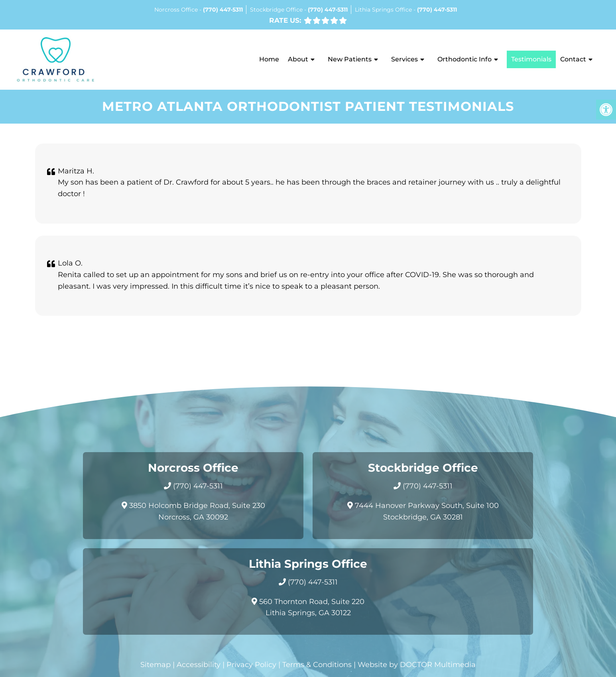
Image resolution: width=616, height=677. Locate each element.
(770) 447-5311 (223, 10)
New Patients (350, 59)
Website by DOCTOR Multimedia (417, 665)
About (298, 59)
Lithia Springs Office (384, 10)
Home (269, 59)
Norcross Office (177, 10)
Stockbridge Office (277, 10)
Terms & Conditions (317, 665)
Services (404, 59)
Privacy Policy (251, 665)
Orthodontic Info (464, 59)
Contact (573, 59)
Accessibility (199, 665)
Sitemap (155, 665)
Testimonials (531, 59)
